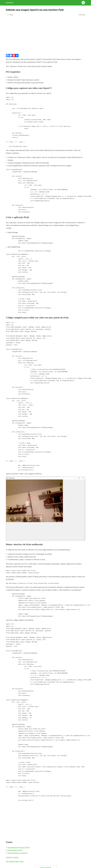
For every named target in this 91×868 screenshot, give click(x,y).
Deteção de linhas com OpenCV (18, 853)
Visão (22, 862)
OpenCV (12, 862)
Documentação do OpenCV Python (19, 847)
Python (17, 862)
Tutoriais (16, 857)
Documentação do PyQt (15, 850)
